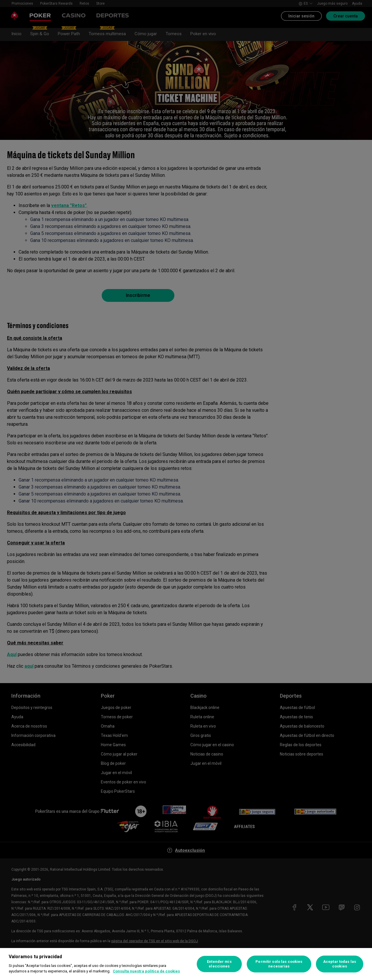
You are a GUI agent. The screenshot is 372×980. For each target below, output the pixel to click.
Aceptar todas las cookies (340, 964)
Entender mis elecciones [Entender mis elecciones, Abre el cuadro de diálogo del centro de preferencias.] (219, 964)
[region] (186, 964)
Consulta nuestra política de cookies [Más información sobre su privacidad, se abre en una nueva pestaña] (146, 971)
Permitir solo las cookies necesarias (279, 964)
